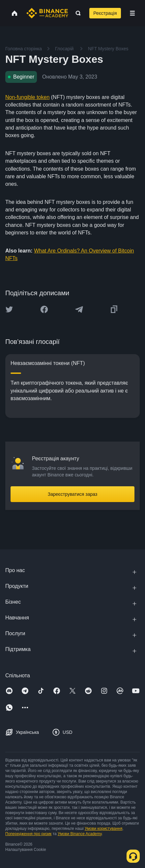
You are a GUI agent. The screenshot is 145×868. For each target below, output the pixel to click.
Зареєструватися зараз (73, 494)
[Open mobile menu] (132, 13)
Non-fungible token (27, 97)
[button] (132, 13)
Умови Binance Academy (80, 834)
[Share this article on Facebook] (44, 309)
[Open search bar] (76, 13)
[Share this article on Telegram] (79, 309)
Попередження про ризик (28, 834)
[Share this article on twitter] (9, 309)
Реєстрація (105, 13)
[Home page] (47, 13)
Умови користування (103, 829)
